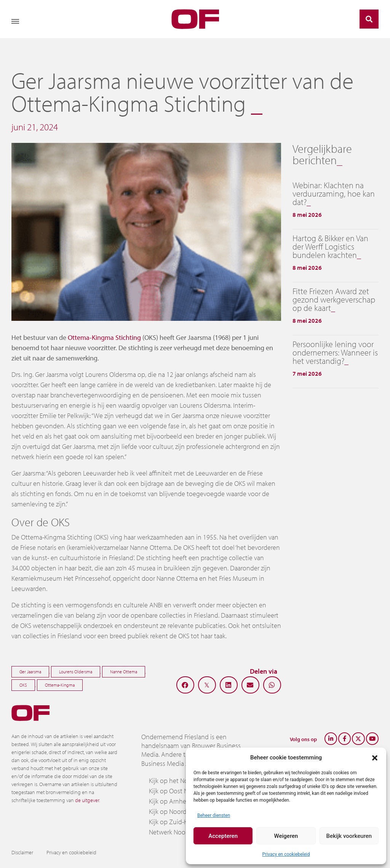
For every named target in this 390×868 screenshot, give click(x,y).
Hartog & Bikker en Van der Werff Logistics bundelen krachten (330, 247)
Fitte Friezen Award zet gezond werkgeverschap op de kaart (334, 299)
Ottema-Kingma (60, 685)
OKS (23, 685)
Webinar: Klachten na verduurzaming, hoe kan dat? (334, 194)
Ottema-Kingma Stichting (104, 337)
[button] (375, 757)
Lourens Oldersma (76, 672)
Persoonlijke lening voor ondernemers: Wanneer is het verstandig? (335, 352)
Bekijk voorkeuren (349, 836)
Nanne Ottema (124, 672)
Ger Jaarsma (30, 672)
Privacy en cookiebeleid (286, 854)
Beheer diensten (214, 815)
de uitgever (87, 800)
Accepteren (223, 836)
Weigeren (286, 836)
